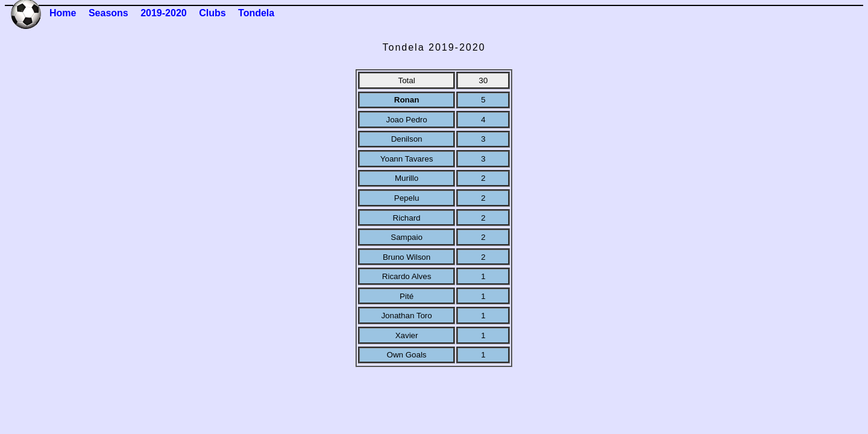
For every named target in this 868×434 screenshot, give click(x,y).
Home (63, 13)
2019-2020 (164, 13)
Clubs (212, 13)
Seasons (108, 13)
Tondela (256, 13)
